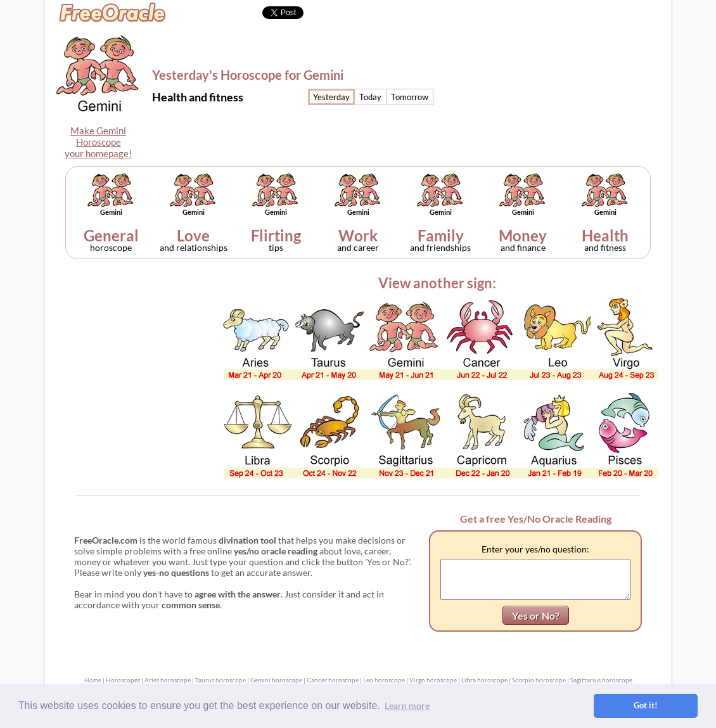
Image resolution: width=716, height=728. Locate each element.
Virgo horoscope (433, 680)
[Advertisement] (565, 79)
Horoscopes (123, 680)
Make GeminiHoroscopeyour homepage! (98, 142)
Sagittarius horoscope (601, 680)
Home (93, 680)
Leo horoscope (384, 680)
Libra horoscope (484, 680)
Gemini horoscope (276, 680)
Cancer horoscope (333, 680)
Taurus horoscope (221, 680)
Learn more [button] (407, 706)
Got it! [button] (646, 706)
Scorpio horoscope (539, 680)
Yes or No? (536, 616)
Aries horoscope (168, 680)
